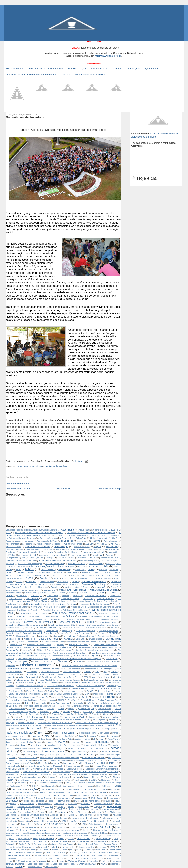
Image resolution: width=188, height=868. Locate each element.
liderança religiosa (31, 752)
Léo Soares (82, 748)
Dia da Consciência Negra (59, 650)
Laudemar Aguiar (20, 748)
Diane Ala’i (78, 661)
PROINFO (61, 809)
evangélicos (98, 694)
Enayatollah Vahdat (25, 683)
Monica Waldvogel (74, 769)
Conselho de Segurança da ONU (61, 625)
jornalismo (50, 742)
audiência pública (114, 564)
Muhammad (50, 777)
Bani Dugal (72, 572)
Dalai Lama (81, 639)
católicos (73, 593)
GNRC (56, 711)
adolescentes (28, 544)
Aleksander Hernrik (14, 549)
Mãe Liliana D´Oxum (28, 758)
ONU (118, 786)
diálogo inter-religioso (17, 661)
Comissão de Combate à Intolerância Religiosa (51, 604)
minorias (10, 769)
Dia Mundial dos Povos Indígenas (33, 659)
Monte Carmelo (12, 772)
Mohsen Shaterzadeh (43, 769)
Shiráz (71, 839)
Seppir (11, 839)
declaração (33, 642)
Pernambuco (113, 798)
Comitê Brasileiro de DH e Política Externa (49, 607)
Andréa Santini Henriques (69, 552)
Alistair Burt (48, 549)
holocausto (37, 717)
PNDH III (108, 801)
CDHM (112, 593)
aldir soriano (111, 546)
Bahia (31, 572)
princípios (49, 807)
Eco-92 (114, 672)
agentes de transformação (37, 546)
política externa (44, 804)
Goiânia (67, 711)
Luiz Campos (54, 755)
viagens (43, 861)
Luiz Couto (81, 755)
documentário (74, 669)
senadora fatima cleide (111, 836)
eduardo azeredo (76, 674)
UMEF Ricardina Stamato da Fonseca (26, 853)
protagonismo (25, 812)
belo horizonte (39, 575)
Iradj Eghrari (69, 733)
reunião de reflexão (78, 821)
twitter (64, 850)
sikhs (116, 839)
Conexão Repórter (51, 616)
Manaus (12, 760)
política (13, 804)
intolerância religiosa (19, 733)
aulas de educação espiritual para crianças (51, 566)
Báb (106, 566)
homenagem (53, 717)
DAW (13, 642)
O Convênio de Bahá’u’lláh (49, 783)
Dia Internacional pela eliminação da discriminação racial (44, 656)
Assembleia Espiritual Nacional (20, 561)
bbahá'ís (106, 572)
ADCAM (96, 541)
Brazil (64, 578)
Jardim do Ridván (82, 739)
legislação (59, 748)
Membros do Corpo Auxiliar (37, 766)
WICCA (104, 864)
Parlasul (42, 792)
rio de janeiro (55, 824)
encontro (55, 683)
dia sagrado (112, 658)
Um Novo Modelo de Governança (46, 69)
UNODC (59, 858)
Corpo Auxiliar (12, 633)
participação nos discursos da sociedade (87, 792)
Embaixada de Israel (94, 680)
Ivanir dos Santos (109, 736)
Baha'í (9, 569)
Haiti (8, 717)
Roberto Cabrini (96, 824)
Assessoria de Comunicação (30, 564)
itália (81, 736)
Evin (119, 694)
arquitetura (14, 558)
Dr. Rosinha (32, 672)
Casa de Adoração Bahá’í (72, 590)
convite (114, 628)
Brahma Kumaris (14, 578)
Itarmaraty (91, 736)
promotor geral (92, 809)
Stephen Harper (40, 844)
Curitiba (68, 639)
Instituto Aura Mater (26, 723)
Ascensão (82, 558)
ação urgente (83, 541)
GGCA (118, 708)
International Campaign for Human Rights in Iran (74, 729)
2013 (8, 532)
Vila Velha (94, 861)
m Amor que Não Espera (110, 755)
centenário (77, 596)
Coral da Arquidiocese (85, 631)
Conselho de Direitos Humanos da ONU (25, 625)
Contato (66, 75)
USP (102, 858)
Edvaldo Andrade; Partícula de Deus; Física (61, 677)
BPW (116, 575)
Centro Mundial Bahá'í (95, 595)
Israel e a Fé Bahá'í (65, 736)
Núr (32, 783)
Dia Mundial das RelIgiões (86, 656)
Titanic (33, 850)
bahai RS (103, 570)
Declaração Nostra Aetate (53, 642)
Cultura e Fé (30, 639)
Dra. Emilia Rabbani (50, 672)
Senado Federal (55, 836)
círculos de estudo (106, 598)
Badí (116, 566)
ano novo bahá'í (59, 555)
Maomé (39, 760)
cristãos (56, 636)
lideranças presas (53, 751)
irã (40, 732)
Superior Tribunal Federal (62, 844)
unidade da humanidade (18, 855)
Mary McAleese (87, 763)
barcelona (86, 572)
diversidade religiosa (53, 669)
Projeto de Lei (75, 809)
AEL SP (89, 544)
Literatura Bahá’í (110, 752)
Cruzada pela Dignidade (108, 636)
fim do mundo (40, 703)
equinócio (46, 688)
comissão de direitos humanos (94, 604)
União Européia (87, 853)
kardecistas (52, 745)
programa (98, 807)
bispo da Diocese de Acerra (92, 575)
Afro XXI (115, 544)
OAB (68, 783)
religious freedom (110, 818)
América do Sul (95, 549)
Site (74, 841)
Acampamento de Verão (47, 541)
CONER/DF (34, 616)
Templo (113, 847)
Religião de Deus (59, 818)
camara (75, 581)
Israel (47, 736)
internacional (33, 728)
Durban (87, 672)
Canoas (87, 587)
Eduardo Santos (111, 674)
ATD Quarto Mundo (54, 563)
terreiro (24, 850)
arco (119, 555)
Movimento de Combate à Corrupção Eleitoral (96, 771)
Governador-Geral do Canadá (109, 712)
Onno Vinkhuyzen (104, 786)
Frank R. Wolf (64, 706)
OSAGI (104, 789)
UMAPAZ (89, 850)
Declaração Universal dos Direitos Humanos (86, 642)
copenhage (67, 631)
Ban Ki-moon (43, 572)
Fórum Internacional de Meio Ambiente (39, 706)
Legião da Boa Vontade (40, 748)
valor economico (114, 858)
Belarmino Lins (23, 575)
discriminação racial (16, 669)
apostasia (97, 555)
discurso (35, 669)
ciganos (55, 599)
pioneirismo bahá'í (92, 801)
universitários (26, 858)
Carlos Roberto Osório (31, 590)
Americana (10, 552)
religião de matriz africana (85, 818)
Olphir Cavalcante (47, 786)
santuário (91, 827)
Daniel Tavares (96, 639)
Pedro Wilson (25, 798)
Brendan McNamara (79, 578)
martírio (56, 763)
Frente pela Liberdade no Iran (107, 706)
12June (114, 530)
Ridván (40, 824)
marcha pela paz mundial (57, 760)
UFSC (79, 850)
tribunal (55, 850)
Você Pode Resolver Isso (39, 864)
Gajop (31, 709)
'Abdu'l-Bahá (67, 530)
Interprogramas (111, 729)
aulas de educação (17, 566)
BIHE (74, 575)
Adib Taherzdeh (12, 544)
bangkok (58, 572)
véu (10, 861)
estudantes (48, 694)
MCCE (113, 763)
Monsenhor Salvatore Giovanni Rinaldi (102, 769)
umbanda (101, 850)
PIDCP (77, 801)
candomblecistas (72, 587)
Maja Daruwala (115, 758)
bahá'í (18, 569)
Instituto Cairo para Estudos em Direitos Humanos (97, 723)
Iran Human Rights (88, 733)
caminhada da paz (18, 584)
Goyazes (12, 714)
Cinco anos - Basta (70, 598)
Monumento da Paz (61, 772)
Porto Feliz (72, 804)
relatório (27, 818)
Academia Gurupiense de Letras (19, 541)
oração (33, 789)
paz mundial (106, 795)
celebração (37, 595)
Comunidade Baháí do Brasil (34, 613)
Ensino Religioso (114, 686)
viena (62, 861)
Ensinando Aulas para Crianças (90, 686)
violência (105, 861)
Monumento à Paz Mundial (36, 771)
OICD (34, 786)
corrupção (64, 633)
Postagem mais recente (18, 489)
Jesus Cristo (113, 739)
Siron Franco (40, 841)
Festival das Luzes (14, 703)
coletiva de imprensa (60, 601)
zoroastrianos (51, 867)
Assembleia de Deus (109, 558)
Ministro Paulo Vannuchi (106, 766)
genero (61, 708)
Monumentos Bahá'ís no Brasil (91, 75)
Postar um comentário (17, 484)
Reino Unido (103, 815)
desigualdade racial (88, 647)
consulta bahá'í (13, 628)
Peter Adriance (63, 801)
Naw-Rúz (93, 780)
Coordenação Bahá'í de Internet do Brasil (24, 631)
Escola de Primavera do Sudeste (105, 688)
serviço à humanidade (44, 838)
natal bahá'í (80, 780)
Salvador (45, 827)
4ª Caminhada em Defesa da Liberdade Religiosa (91, 532)
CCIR (102, 593)
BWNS (19, 581)
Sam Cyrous (59, 827)
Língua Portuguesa (79, 752)
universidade (96, 855)
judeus (88, 742)
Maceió (12, 757)
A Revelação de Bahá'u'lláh (73, 538)
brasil (20, 466)
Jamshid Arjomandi (24, 739)
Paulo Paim (68, 795)
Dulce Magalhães (71, 672)
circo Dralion (88, 599)
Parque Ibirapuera (57, 792)
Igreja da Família (110, 717)
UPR (77, 858)
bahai (91, 569)
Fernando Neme (88, 700)
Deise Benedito (115, 642)
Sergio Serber (24, 839)
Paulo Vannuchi (83, 795)
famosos (96, 697)
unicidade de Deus (108, 853)
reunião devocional (99, 821)
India (87, 720)
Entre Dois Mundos (17, 688)
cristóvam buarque (87, 636)
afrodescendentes (13, 547)
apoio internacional (80, 555)
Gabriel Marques (17, 708)
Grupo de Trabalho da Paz (63, 714)
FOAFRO (90, 703)
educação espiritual (28, 677)
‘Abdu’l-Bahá (84, 530)
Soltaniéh (10, 844)
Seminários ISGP (24, 836)
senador (95, 836)
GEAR (40, 708)
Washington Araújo (88, 864)
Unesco (73, 853)
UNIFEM (55, 855)
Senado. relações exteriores (77, 836)
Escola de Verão (16, 691)
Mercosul (58, 766)
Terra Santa (11, 850)
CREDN (9, 636)
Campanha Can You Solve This (65, 584)
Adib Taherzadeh (111, 541)
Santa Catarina (76, 827)
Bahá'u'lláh (64, 569)
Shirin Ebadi (84, 838)
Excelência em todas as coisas (22, 697)
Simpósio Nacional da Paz (17, 841)
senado (40, 836)
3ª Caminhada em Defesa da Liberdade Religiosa (39, 532)
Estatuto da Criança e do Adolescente (25, 694)
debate (21, 642)
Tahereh (44, 847)
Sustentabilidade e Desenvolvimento (21, 847)
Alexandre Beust (32, 549)
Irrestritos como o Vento (16, 736)
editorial (62, 674)
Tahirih (54, 847)
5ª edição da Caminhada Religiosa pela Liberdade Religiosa (80, 535)
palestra (114, 789)
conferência (37, 466)
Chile (45, 598)
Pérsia (50, 801)
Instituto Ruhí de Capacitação (107, 69)
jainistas (9, 739)
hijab (16, 717)
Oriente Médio (90, 789)
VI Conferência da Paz (26, 861)
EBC (97, 672)
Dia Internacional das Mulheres (74, 653)
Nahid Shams (24, 780)
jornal (39, 742)
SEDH (86, 830)
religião (39, 818)
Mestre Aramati (73, 766)
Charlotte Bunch (15, 599)
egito (94, 677)
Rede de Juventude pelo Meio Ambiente (40, 815)
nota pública (22, 783)
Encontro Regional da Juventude (60, 686)
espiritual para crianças (73, 691)
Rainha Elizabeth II (79, 812)
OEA (26, 786)
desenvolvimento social (105, 644)
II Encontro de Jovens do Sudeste (65, 720)
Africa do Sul (102, 544)
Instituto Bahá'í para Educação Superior (55, 723)
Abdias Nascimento (99, 538)
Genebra (51, 709)
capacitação (101, 587)
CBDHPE (84, 593)
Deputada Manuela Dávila (39, 645)
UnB (48, 853)
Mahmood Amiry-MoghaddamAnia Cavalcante (59, 758)
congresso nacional (70, 622)
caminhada (116, 581)
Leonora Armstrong (98, 748)
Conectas (20, 616)
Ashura (93, 558)
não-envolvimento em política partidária (52, 780)
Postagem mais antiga (109, 489)
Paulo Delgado (52, 795)
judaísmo (76, 742)
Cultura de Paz (13, 639)
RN (84, 824)
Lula (92, 755)
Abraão (115, 538)
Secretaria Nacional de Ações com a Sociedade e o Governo (49, 830)
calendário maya (47, 582)
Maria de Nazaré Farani (25, 763)
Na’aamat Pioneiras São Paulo (96, 777)
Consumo (29, 628)
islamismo (35, 736)
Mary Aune (69, 763)
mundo (76, 777)
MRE (115, 774)
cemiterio (66, 596)
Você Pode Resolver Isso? (64, 864)
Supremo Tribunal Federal (89, 844)
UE (72, 850)
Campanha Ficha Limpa (94, 584)
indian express (99, 720)
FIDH (28, 703)
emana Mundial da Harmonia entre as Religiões (59, 680)
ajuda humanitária (82, 547)
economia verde (13, 674)
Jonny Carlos (27, 742)
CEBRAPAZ (22, 596)
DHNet (40, 650)
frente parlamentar (82, 706)
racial (51, 812)
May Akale (101, 763)
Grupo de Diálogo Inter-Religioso (34, 714)
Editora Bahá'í (47, 674)
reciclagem (96, 812)
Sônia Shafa (24, 844)
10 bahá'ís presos (100, 530)
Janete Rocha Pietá (63, 739)
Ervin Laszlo (59, 688)
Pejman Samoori (44, 798)
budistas (9, 582)
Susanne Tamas (111, 844)
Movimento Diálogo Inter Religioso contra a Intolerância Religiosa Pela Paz (75, 775)
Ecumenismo (30, 674)
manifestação (25, 760)
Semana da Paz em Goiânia (106, 830)
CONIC (91, 622)
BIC (65, 575)
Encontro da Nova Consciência (30, 686)
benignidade (55, 575)
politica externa (27, 803)
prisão (60, 807)
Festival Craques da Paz (108, 700)
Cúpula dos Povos (49, 639)
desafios (60, 645)
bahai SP (114, 570)
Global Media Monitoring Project (23, 712)
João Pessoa (11, 742)
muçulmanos (12, 777)
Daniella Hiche (113, 639)
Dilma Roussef (111, 661)
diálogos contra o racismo (43, 661)
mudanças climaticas (32, 777)
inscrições (10, 723)
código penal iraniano (19, 601)
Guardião (96, 714)
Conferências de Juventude (25, 117)
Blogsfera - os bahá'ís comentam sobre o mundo (31, 75)
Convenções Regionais (72, 628)
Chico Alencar (32, 598)
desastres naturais (79, 644)
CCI (93, 593)
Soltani (114, 841)
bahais (9, 572)
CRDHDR (113, 633)
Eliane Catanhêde (25, 680)
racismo (62, 812)
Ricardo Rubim (27, 824)
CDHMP (10, 595)
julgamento (102, 742)
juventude (36, 745)
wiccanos (114, 864)
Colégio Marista (41, 601)
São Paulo (105, 827)
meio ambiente (13, 766)
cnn (119, 599)
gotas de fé (88, 712)
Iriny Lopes (104, 733)
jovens (62, 742)
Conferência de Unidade (16, 619)
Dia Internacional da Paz (45, 653)
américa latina (111, 549)
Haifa (116, 714)
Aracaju (109, 555)
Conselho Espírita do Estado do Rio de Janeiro (98, 625)
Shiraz (61, 838)
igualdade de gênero (16, 720)
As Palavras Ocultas (66, 558)
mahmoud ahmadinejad (93, 757)
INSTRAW (16, 729)
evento (110, 694)
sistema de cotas (59, 841)
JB (94, 739)
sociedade (84, 841)
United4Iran (79, 855)
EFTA (86, 677)
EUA (87, 694)
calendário (31, 581)
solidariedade (100, 841)
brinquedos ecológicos (100, 578)
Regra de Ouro (86, 815)
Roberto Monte (112, 824)
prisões (71, 807)
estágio (118, 691)
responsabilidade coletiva (45, 821)
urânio (86, 858)
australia (82, 566)
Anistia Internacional (94, 552)
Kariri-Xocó (75, 745)
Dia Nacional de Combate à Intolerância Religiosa (77, 658)
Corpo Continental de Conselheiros (39, 633)
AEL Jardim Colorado (73, 544)
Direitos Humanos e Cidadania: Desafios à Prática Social (90, 666)
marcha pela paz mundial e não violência (88, 760)
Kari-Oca (63, 745)
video (53, 861)
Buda (116, 578)
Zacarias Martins (35, 867)
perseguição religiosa (34, 801)
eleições (105, 677)
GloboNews (45, 712)
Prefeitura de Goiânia (103, 804)
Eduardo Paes (94, 674)
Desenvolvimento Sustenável (20, 647)
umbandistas (115, 850)
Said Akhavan (31, 827)
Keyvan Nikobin (90, 745)
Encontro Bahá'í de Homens (76, 683)
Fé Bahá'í (109, 697)
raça (42, 812)
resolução (25, 821)
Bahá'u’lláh (80, 570)
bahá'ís (30, 569)
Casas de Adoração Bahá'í (36, 593)
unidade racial (41, 855)
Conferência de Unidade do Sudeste (45, 619)
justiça (22, 745)
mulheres (64, 777)
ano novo (44, 555)
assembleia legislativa (89, 561)
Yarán (20, 866)
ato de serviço (96, 563)
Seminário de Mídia (99, 833)
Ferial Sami (73, 700)
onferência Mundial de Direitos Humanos (76, 786)
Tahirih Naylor (68, 847)
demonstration (16, 645)
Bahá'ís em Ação (77, 69)
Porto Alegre (59, 804)
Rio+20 (74, 824)
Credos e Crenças (26, 636)
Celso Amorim (52, 596)
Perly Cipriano (97, 798)
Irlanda (115, 733)
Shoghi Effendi (103, 838)
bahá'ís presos (48, 569)
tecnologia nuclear (87, 847)
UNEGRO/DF (60, 853)
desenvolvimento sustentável (56, 647)
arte (23, 558)
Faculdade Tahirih (71, 697)
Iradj (56, 733)
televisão (102, 847)
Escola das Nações (77, 688)
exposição (44, 697)
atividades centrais (76, 563)
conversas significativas (96, 628)
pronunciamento (110, 809)
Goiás (77, 712)
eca (105, 672)
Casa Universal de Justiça (104, 590)
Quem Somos (152, 69)
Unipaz (66, 855)
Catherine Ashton (58, 593)
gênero (71, 709)
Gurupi (106, 714)
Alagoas (97, 546)
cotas (103, 633)
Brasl (56, 578)
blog (109, 575)
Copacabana (52, 630)
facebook (56, 697)
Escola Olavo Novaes (35, 691)
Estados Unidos (105, 691)
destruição (28, 650)
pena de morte (63, 798)
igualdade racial (37, 720)
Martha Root (43, 763)
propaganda (11, 812)
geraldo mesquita (86, 708)
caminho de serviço (39, 584)
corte (95, 633)
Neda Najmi (106, 780)
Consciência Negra (108, 622)
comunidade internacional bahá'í (72, 613)
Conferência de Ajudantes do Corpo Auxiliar (99, 616)
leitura (71, 748)
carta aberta (50, 590)
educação (10, 677)
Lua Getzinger (39, 755)
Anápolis (49, 552)
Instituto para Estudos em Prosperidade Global (65, 725)
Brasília (27, 466)
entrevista (33, 688)
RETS (64, 821)
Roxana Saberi (13, 827)
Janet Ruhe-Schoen (44, 739)
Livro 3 (9, 755)
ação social (67, 541)
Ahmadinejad (61, 546)
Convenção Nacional (47, 628)
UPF (69, 858)
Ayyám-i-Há (95, 566)
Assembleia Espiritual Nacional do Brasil (58, 561)
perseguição (12, 801)
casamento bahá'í (13, 593)
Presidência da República (29, 807)
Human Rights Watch (74, 717)
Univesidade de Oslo (44, 858)
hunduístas (94, 717)
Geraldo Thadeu (105, 709)
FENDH (61, 700)
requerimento (11, 821)
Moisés (60, 769)
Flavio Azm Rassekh (59, 703)
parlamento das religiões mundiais (20, 792)
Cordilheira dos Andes (108, 631)
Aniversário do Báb (28, 555)
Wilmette (9, 867)
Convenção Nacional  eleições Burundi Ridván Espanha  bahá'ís (32, 530)
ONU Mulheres (19, 789)
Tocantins (44, 850)
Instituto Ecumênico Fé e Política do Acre (23, 725)
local (26, 755)
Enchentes (42, 683)
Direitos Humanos (36, 665)
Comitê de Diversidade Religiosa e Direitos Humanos (65, 610)
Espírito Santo (54, 691)
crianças (44, 636)
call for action (63, 582)
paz (94, 795)
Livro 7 (18, 755)
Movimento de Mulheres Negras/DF (21, 775)
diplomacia (10, 666)
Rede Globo (68, 815)
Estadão (90, 691)
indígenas (113, 720)
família (85, 697)
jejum (101, 739)
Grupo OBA (83, 714)
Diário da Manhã (94, 661)
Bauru (97, 572)
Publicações (134, 69)
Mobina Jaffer (23, 769)
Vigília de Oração (77, 861)
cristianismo (69, 636)
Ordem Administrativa (51, 789)
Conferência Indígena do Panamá (78, 619)
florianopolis (78, 703)
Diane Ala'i (63, 661)
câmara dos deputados (94, 581)
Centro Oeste (115, 596)
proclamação (84, 807)
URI (94, 858)
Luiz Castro (67, 755)
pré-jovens (85, 803)
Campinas (56, 587)
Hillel (25, 717)
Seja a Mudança (14, 69)
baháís (21, 572)
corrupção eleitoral (80, 633)
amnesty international (30, 552)
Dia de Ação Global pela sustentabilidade (94, 650)
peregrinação (81, 798)
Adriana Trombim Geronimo (49, 544)
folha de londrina (105, 703)
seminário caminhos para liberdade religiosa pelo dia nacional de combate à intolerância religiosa (46, 833)
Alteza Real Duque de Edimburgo (70, 549)
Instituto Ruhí (114, 725)
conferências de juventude (55, 466)
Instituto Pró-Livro (96, 725)
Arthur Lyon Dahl (36, 558)
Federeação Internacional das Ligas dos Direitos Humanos (30, 700)
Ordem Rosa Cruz (73, 789)
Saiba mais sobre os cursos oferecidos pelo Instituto (155, 135)
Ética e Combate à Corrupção (69, 694)
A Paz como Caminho (48, 538)
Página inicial (64, 489)
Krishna (104, 745)
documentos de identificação (99, 669)
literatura (94, 752)
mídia (86, 766)
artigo (50, 558)
